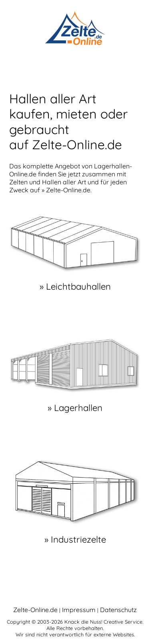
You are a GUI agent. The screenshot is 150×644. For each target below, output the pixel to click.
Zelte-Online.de (35, 610)
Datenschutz (118, 610)
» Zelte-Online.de (66, 190)
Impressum (79, 610)
